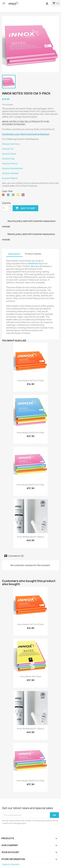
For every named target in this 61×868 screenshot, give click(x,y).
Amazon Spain (9, 154)
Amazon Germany (11, 144)
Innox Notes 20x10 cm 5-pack (30, 485)
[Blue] (9, 195)
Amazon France (10, 164)
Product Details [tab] (33, 254)
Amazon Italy (8, 159)
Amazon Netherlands (12, 168)
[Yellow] (19, 195)
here (29, 183)
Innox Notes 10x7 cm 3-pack (30, 380)
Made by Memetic (11, 864)
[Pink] (24, 195)
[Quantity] (5, 208)
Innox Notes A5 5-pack (31, 676)
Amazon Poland (10, 178)
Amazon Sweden (10, 173)
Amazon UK (8, 149)
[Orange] (4, 195)
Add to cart (25, 208)
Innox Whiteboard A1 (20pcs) (31, 537)
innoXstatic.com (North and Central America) (26, 134)
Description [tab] (14, 254)
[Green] (14, 195)
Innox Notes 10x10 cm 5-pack (30, 433)
